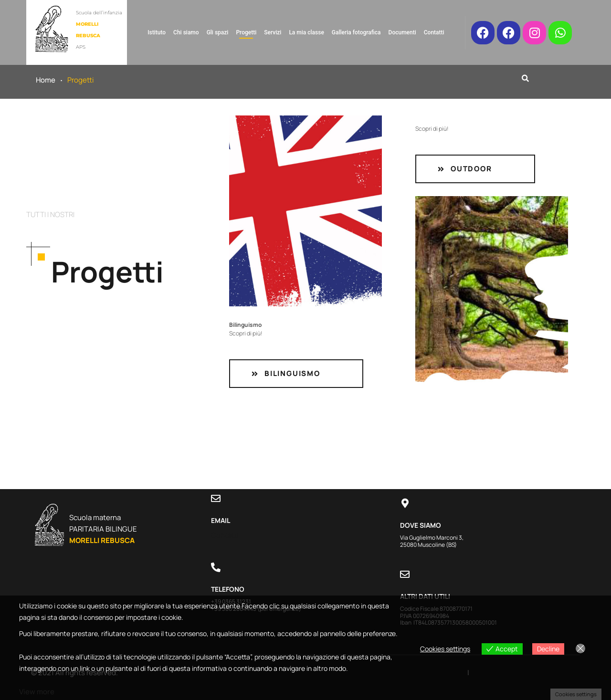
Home (46, 80)
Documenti (402, 32)
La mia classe (306, 32)
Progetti (246, 32)
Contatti (434, 32)
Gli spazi (218, 32)
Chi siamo (186, 32)
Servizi (273, 32)
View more (37, 692)
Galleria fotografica (356, 32)
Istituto (157, 32)
